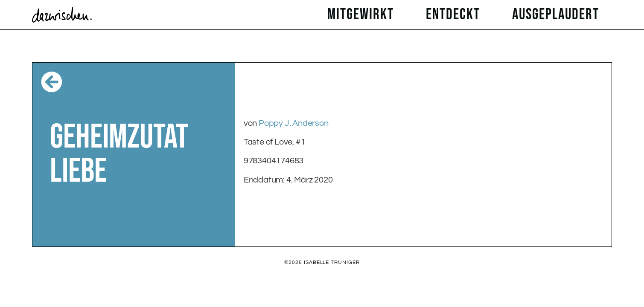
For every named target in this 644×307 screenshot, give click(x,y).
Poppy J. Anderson (294, 123)
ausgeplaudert (558, 15)
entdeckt (455, 15)
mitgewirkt (363, 15)
